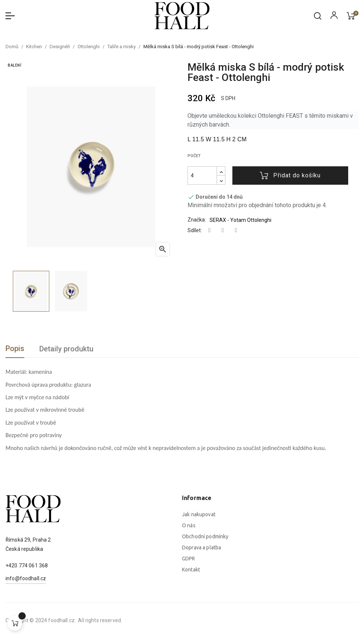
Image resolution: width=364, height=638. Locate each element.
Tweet (223, 231)
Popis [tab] (15, 348)
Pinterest (236, 231)
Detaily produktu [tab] (66, 349)
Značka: (197, 220)
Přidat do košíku (290, 176)
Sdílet (210, 231)
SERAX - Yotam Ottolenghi (240, 220)
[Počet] (202, 176)
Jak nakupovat (199, 593)
